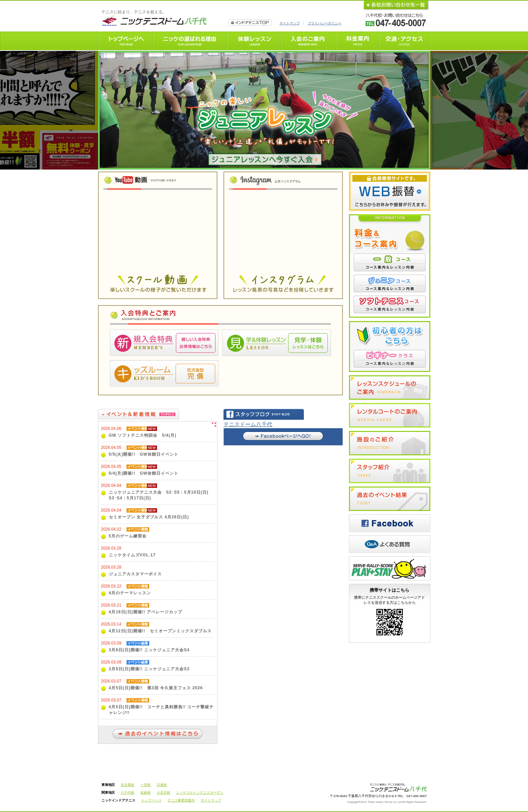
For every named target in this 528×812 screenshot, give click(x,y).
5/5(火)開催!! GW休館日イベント (144, 454)
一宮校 (145, 785)
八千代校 (128, 793)
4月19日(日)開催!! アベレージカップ (145, 612)
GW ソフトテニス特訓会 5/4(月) (143, 435)
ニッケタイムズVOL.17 (132, 555)
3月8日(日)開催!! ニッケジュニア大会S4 (149, 650)
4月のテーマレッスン (130, 593)
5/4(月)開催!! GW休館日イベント (144, 473)
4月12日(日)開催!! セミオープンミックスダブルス (160, 631)
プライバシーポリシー (325, 23)
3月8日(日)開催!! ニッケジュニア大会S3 (149, 669)
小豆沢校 (163, 793)
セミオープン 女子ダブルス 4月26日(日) (149, 517)
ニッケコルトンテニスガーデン (200, 793)
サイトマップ (290, 23)
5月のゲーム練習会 (128, 536)
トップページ (151, 800)
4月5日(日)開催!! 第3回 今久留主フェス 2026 (156, 688)
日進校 (162, 785)
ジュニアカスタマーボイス (135, 574)
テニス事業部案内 (181, 800)
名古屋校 (128, 785)
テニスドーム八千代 (248, 424)
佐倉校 (145, 793)
